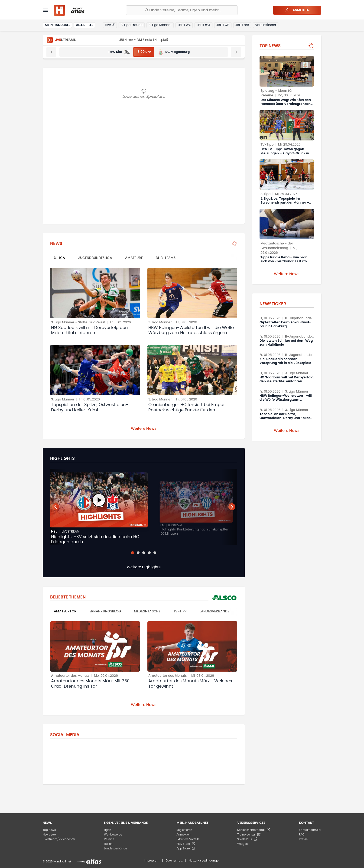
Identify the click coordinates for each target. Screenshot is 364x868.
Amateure (134, 258)
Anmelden (297, 10)
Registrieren (184, 830)
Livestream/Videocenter (59, 839)
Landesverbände (214, 611)
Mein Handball (57, 25)
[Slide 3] (144, 553)
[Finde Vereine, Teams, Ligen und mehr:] (182, 10)
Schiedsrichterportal (254, 830)
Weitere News (144, 429)
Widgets (243, 844)
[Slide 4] (149, 553)
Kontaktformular (310, 830)
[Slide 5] (155, 553)
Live (110, 25)
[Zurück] (51, 52)
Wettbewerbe (113, 835)
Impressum (152, 861)
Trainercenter (249, 835)
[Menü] (45, 10)
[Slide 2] (138, 553)
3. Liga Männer (160, 25)
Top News (49, 830)
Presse (303, 839)
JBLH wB (223, 25)
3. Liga (59, 258)
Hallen (108, 844)
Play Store (186, 844)
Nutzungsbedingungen (205, 861)
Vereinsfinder (266, 25)
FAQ (302, 835)
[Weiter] (236, 52)
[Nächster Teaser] (232, 507)
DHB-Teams (166, 258)
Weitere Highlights (144, 567)
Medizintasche (147, 611)
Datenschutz (174, 861)
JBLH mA (203, 25)
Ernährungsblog (105, 611)
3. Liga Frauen (132, 25)
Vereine (109, 839)
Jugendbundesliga (95, 258)
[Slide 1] (132, 553)
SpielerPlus (247, 839)
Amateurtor (65, 611)
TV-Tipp (180, 611)
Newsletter (50, 835)
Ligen (108, 830)
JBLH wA (184, 25)
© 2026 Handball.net (57, 861)
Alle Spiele (84, 25)
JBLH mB (242, 25)
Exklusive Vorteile (188, 839)
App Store (186, 848)
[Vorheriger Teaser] (55, 507)
